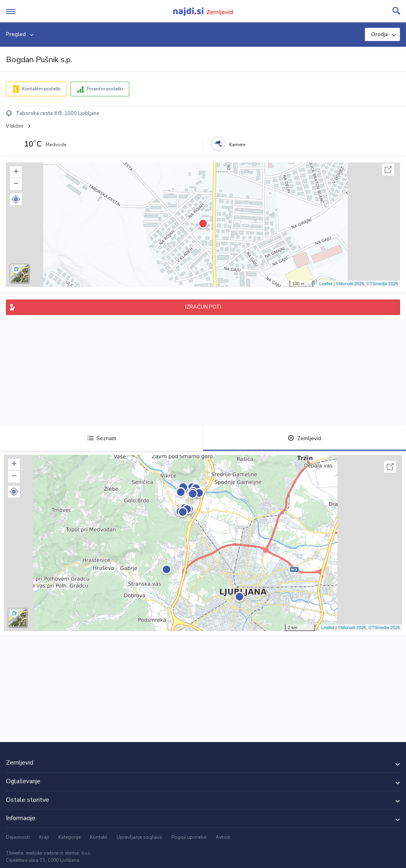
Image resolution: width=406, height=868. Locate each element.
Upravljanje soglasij (139, 837)
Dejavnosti (18, 837)
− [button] (16, 184)
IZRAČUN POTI (203, 307)
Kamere (237, 145)
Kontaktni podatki (41, 89)
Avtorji (223, 837)
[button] (16, 199)
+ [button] (16, 172)
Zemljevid (304, 438)
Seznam (102, 438)
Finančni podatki (105, 89)
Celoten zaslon (388, 170)
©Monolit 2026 (350, 284)
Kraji (44, 837)
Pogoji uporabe (189, 837)
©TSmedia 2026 (382, 284)
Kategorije (69, 837)
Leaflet (326, 284)
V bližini (15, 126)
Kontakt (99, 837)
